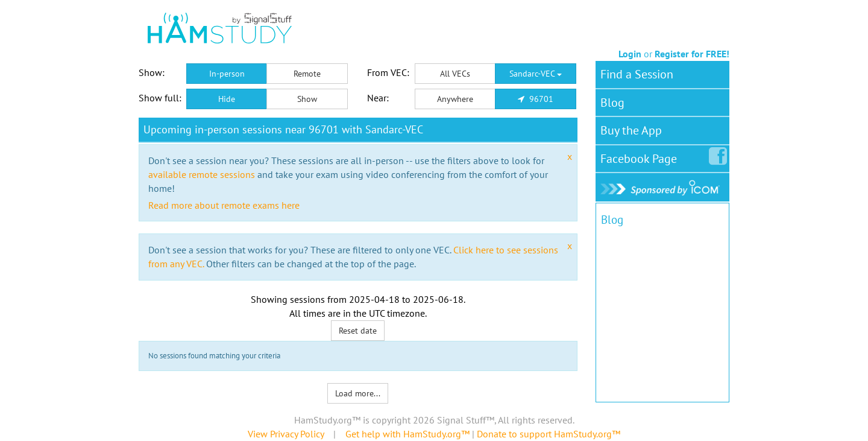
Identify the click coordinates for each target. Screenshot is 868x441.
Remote (307, 74)
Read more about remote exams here (224, 205)
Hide (227, 99)
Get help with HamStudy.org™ (407, 434)
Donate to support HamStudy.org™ (549, 434)
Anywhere (455, 99)
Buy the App (631, 130)
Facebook (641, 156)
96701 (536, 99)
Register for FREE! (692, 54)
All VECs (455, 74)
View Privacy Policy (286, 434)
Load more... (358, 393)
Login (630, 54)
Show (307, 99)
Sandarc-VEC (536, 74)
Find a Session (637, 74)
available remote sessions (202, 174)
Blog (612, 103)
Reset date (358, 331)
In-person (227, 74)
